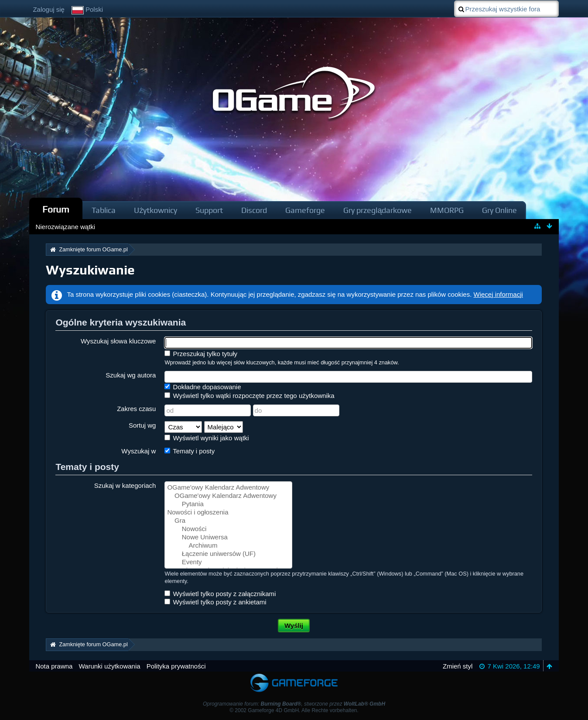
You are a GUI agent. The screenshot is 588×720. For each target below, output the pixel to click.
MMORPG (447, 210)
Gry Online (499, 210)
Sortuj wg (142, 425)
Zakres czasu (136, 409)
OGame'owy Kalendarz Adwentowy (228, 488)
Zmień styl (458, 666)
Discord (254, 210)
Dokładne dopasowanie (203, 387)
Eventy (228, 562)
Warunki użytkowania (109, 666)
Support (209, 210)
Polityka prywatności (176, 666)
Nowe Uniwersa (228, 537)
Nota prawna (54, 666)
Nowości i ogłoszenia (228, 513)
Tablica (104, 210)
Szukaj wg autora (131, 375)
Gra (228, 521)
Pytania (228, 504)
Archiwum (228, 546)
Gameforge (305, 210)
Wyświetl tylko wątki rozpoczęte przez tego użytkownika (249, 396)
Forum (56, 209)
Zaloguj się (49, 9)
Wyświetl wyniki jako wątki (207, 438)
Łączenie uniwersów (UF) (228, 554)
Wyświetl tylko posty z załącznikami (220, 594)
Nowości (228, 529)
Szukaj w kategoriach (125, 485)
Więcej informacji (498, 294)
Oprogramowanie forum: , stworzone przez (294, 704)
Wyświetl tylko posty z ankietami (215, 602)
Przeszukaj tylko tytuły (201, 354)
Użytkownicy (156, 210)
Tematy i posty (190, 451)
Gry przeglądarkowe (378, 210)
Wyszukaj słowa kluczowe (118, 341)
